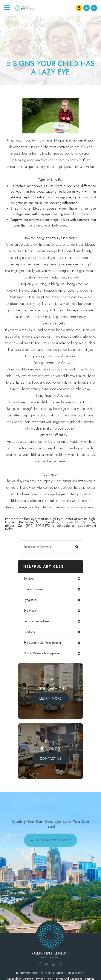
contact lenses (33, 589)
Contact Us (51, 759)
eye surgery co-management (42, 643)
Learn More (50, 698)
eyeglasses (31, 600)
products (29, 632)
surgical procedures (36, 621)
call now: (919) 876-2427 (52, 839)
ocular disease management (42, 653)
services (29, 578)
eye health (30, 611)
